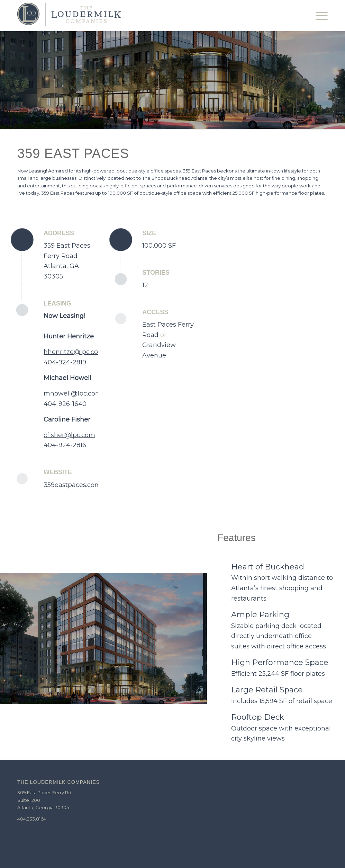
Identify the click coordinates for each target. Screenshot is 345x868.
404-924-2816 (65, 445)
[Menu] (319, 16)
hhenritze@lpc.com (74, 352)
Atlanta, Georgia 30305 (43, 807)
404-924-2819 (65, 362)
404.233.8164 (32, 819)
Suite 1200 (29, 800)
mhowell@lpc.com (73, 393)
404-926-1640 (65, 404)
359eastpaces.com (72, 485)
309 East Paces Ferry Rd (44, 792)
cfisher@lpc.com (69, 435)
